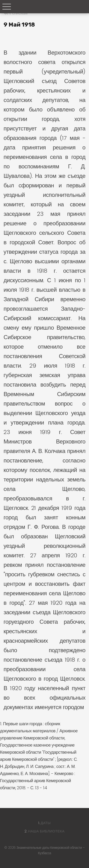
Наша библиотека (46, 831)
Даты (46, 823)
